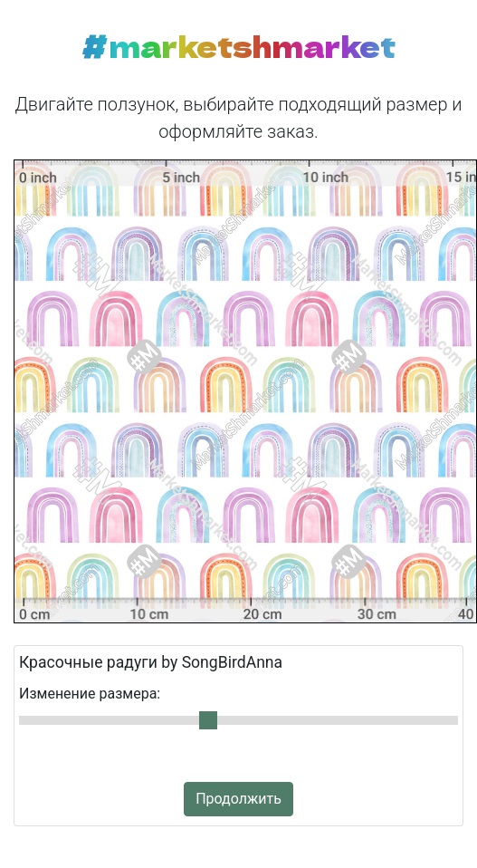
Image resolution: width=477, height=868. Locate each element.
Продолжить (238, 799)
